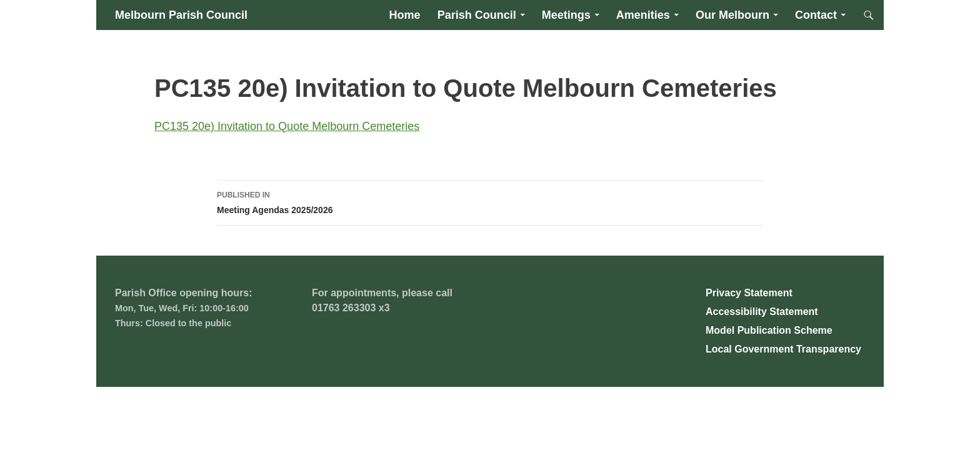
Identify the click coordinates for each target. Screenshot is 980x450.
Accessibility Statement (762, 312)
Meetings (566, 15)
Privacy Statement (749, 293)
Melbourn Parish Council (181, 15)
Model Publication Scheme (769, 330)
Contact (816, 15)
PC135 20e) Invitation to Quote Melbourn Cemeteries (287, 126)
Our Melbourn (732, 15)
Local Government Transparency (783, 349)
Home (405, 15)
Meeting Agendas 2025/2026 (490, 201)
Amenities (643, 15)
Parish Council (477, 15)
